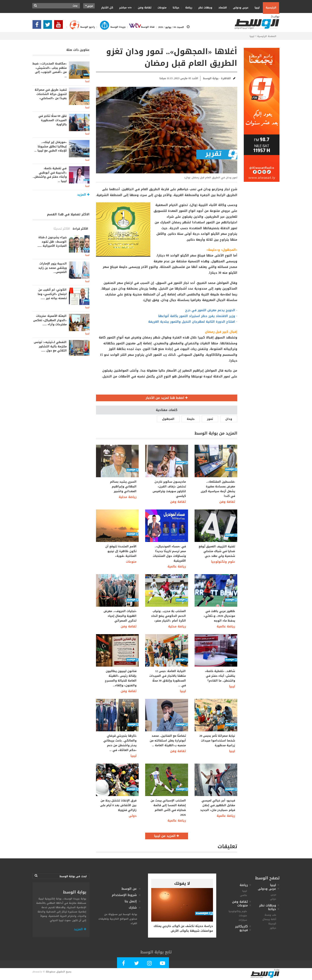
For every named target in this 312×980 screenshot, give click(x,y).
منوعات (161, 8)
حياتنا (175, 8)
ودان (229, 419)
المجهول (168, 419)
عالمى (244, 895)
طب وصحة (270, 915)
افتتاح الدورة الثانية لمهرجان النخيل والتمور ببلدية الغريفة (192, 322)
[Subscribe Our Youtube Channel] (60, 26)
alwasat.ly (37, 972)
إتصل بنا (131, 901)
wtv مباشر (125, 8)
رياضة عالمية (177, 567)
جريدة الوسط (110, 27)
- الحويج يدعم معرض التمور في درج (211, 310)
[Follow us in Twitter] (49, 26)
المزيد (80, 929)
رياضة (187, 8)
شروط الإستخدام (124, 895)
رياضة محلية (128, 497)
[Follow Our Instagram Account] (149, 964)
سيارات (243, 920)
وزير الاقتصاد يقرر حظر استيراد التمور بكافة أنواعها (197, 316)
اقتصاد (221, 8)
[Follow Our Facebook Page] (38, 26)
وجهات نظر (204, 8)
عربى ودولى (239, 8)
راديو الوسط (80, 27)
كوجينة (272, 924)
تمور (210, 419)
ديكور (273, 928)
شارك (133, 908)
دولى (133, 816)
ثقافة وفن (143, 8)
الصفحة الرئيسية (267, 36)
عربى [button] (89, 6)
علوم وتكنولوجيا (223, 562)
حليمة (191, 419)
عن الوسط (129, 889)
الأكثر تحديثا (62, 229)
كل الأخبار (107, 8)
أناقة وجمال (269, 919)
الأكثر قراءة (80, 229)
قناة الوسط (140, 27)
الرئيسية (271, 8)
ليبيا (256, 7)
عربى (273, 895)
